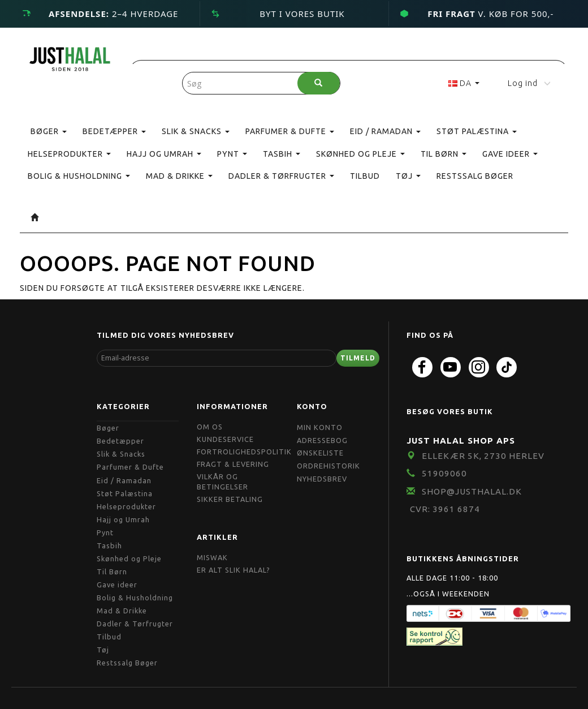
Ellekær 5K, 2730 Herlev (483, 456)
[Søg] (319, 83)
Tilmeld (358, 358)
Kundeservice (225, 439)
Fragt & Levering (233, 464)
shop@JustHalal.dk (472, 491)
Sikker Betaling (230, 499)
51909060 (444, 473)
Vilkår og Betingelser (222, 482)
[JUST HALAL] (70, 57)
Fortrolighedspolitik (244, 452)
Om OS (210, 427)
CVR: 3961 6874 (445, 509)
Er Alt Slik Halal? (234, 570)
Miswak (212, 557)
